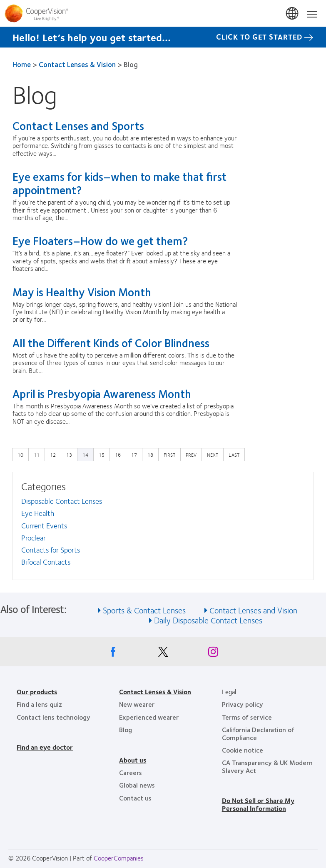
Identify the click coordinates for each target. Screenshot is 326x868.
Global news (137, 785)
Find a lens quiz (39, 704)
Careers (131, 772)
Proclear (34, 538)
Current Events (44, 525)
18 (152, 454)
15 (104, 454)
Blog (126, 729)
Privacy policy (243, 704)
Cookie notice (243, 750)
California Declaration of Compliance (258, 733)
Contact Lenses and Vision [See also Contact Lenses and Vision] (253, 610)
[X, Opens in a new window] (163, 654)
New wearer (137, 704)
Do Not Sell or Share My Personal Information (258, 804)
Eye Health (38, 513)
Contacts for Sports (51, 550)
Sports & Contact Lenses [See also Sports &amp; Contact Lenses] (144, 610)
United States (293, 14)
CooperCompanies (119, 858)
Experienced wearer (149, 717)
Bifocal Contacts (46, 562)
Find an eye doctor (45, 747)
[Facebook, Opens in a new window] (113, 654)
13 (71, 454)
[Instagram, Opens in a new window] (213, 654)
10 (22, 454)
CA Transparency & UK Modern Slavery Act (267, 766)
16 (120, 454)
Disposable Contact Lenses (62, 501)
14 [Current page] (85, 455)
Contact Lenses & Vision (77, 64)
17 (136, 454)
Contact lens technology (54, 717)
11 (39, 454)
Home (22, 64)
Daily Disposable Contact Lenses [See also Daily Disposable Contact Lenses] (208, 620)
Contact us (135, 798)
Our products (37, 692)
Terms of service (247, 717)
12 (55, 454)
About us (133, 760)
